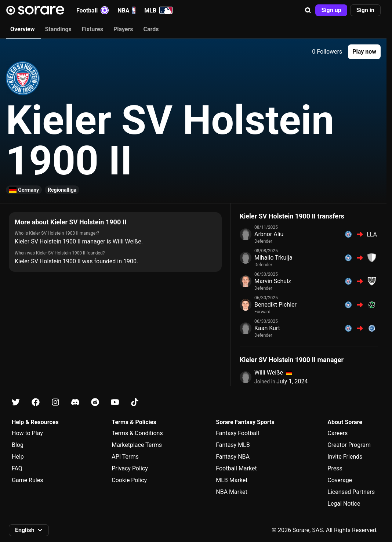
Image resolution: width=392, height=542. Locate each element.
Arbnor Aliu (269, 234)
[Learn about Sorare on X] (16, 402)
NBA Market (232, 492)
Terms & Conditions (137, 433)
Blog (18, 445)
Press (335, 468)
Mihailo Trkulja (273, 258)
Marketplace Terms (137, 445)
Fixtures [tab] (92, 29)
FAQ (17, 468)
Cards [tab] (151, 29)
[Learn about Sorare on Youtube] (115, 402)
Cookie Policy (129, 480)
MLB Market (232, 480)
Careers (337, 433)
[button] (308, 10)
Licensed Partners (351, 492)
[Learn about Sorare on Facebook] (36, 402)
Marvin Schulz (273, 281)
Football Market (236, 468)
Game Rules (27, 480)
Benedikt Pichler (275, 305)
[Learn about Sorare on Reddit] (95, 402)
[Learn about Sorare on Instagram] (55, 402)
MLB (158, 10)
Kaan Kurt (267, 328)
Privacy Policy (130, 468)
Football (92, 10)
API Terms (125, 457)
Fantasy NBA (233, 457)
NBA (126, 10)
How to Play (27, 433)
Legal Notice (344, 504)
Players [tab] (123, 29)
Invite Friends (345, 457)
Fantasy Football (237, 433)
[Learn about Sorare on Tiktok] (135, 402)
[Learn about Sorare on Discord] (75, 402)
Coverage (340, 480)
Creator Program (349, 445)
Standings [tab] (58, 29)
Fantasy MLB (233, 445)
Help (18, 457)
